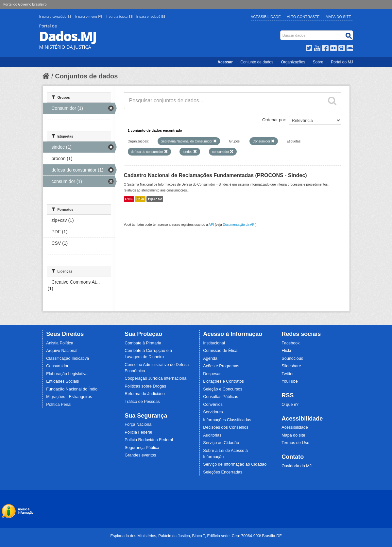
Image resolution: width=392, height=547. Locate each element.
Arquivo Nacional (62, 351)
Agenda (210, 358)
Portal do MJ (342, 62)
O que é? (290, 405)
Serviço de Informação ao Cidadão (235, 464)
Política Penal (59, 405)
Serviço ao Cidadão (221, 443)
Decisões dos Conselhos (226, 427)
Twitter (288, 374)
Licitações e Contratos (223, 381)
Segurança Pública (142, 448)
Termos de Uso (295, 443)
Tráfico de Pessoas (142, 402)
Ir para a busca (119, 17)
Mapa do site (293, 435)
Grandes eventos (140, 455)
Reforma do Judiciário (145, 394)
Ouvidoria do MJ (297, 466)
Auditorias (212, 435)
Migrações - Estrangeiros (69, 397)
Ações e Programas (221, 366)
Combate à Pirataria (143, 343)
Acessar (225, 62)
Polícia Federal (138, 432)
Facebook (290, 343)
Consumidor (57, 366)
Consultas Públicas (221, 397)
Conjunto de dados (257, 62)
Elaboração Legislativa (67, 374)
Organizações (293, 62)
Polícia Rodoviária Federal (149, 440)
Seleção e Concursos (223, 389)
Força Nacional (138, 424)
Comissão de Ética (220, 351)
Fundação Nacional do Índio (72, 389)
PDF (129, 199)
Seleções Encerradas (223, 472)
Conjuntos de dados (86, 76)
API (211, 225)
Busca (281, 32)
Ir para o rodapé (151, 17)
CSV (140, 199)
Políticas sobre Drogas (145, 386)
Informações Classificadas (227, 420)
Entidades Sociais (62, 381)
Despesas (212, 374)
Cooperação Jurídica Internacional (156, 378)
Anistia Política (60, 343)
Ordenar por (274, 120)
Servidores (213, 412)
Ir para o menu (89, 17)
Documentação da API (239, 225)
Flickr (286, 351)
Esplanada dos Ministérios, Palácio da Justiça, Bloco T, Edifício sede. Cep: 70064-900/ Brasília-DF (196, 536)
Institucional (214, 343)
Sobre (318, 62)
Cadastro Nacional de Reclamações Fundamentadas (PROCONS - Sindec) (215, 175)
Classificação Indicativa (68, 358)
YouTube (290, 381)
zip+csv (155, 199)
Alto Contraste (303, 17)
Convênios (213, 405)
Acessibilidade (266, 17)
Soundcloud (292, 358)
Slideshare (291, 366)
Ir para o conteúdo (56, 17)
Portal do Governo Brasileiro (25, 4)
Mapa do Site (338, 17)
